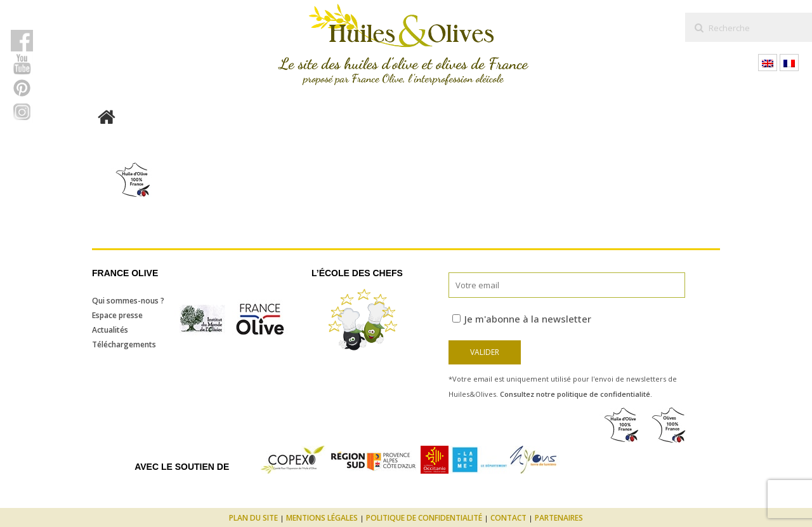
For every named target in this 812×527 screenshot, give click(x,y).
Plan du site (253, 518)
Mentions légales (322, 518)
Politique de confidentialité (424, 518)
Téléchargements (124, 344)
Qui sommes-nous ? (128, 301)
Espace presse (117, 315)
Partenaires (559, 518)
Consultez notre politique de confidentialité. (576, 394)
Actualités (110, 330)
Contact (508, 518)
